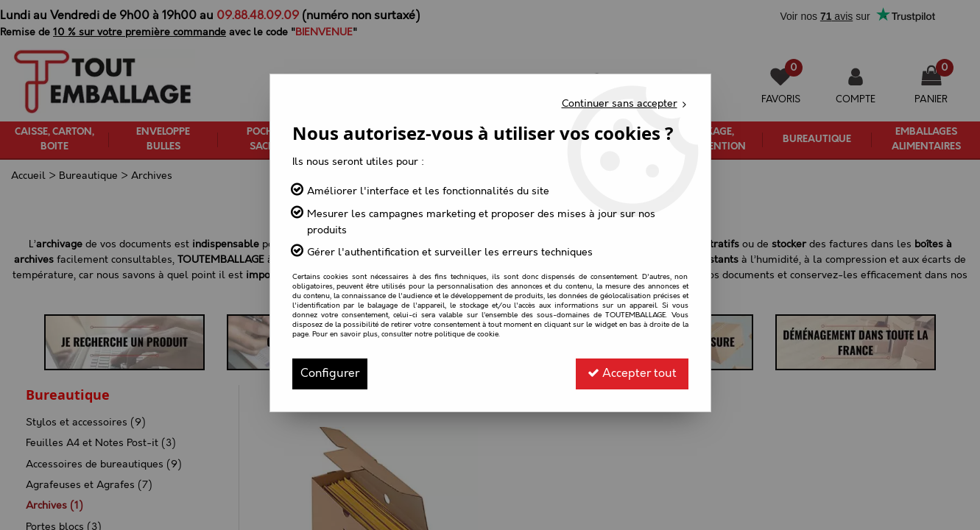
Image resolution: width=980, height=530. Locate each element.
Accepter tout (632, 374)
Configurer (330, 374)
